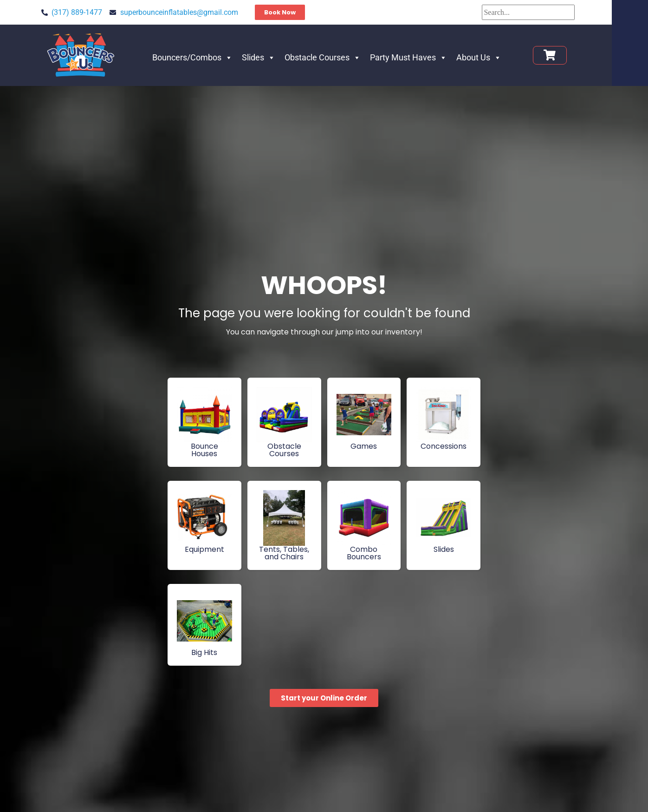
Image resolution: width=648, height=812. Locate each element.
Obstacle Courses (341, 57)
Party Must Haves (427, 57)
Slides (277, 57)
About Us (497, 57)
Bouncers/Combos (211, 57)
